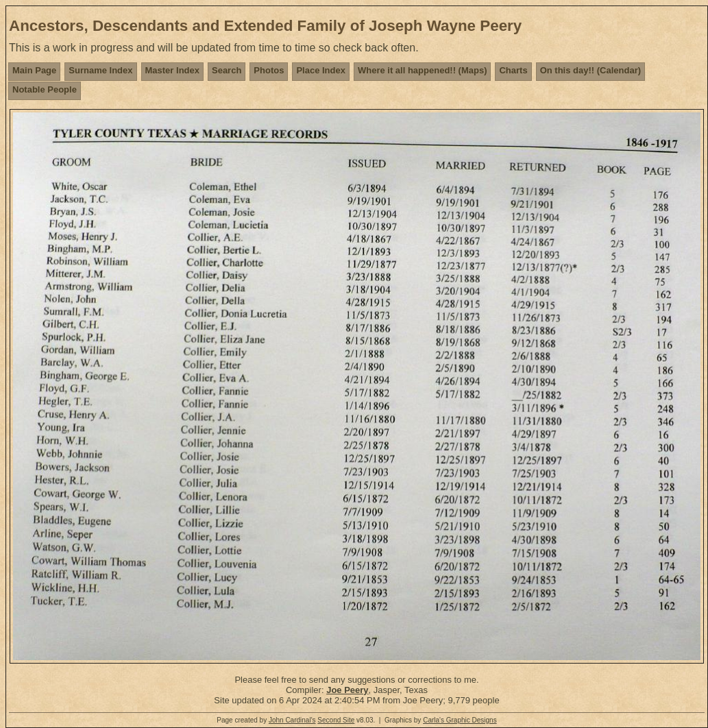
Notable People (45, 89)
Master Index (172, 70)
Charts (513, 70)
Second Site (336, 720)
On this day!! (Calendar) (590, 70)
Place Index (321, 70)
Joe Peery (347, 690)
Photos (269, 70)
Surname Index (100, 70)
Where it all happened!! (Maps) (423, 70)
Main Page (34, 70)
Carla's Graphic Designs (460, 720)
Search (227, 70)
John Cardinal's (292, 720)
